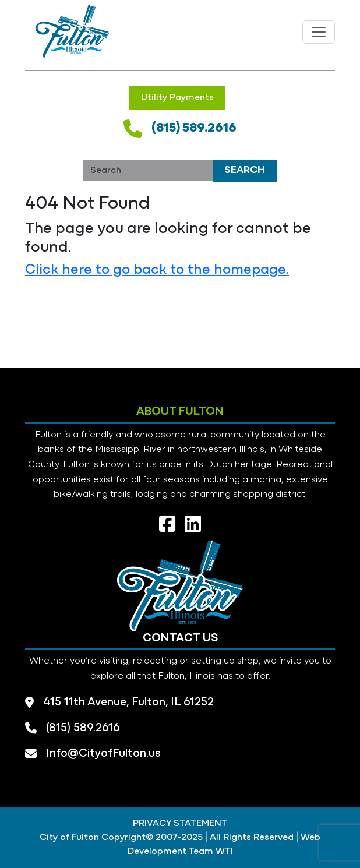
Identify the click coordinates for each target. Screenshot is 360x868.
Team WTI (211, 852)
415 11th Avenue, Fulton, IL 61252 (128, 703)
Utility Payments (177, 98)
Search (245, 170)
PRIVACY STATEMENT (180, 824)
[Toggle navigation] (319, 32)
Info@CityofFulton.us (103, 754)
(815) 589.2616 (194, 128)
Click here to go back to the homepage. (157, 270)
